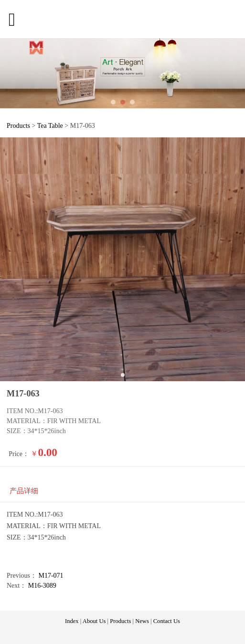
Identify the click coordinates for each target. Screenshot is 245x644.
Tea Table (51, 126)
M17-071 (51, 576)
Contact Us (167, 621)
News (142, 621)
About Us (94, 621)
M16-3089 (42, 586)
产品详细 (24, 491)
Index (72, 621)
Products (18, 126)
